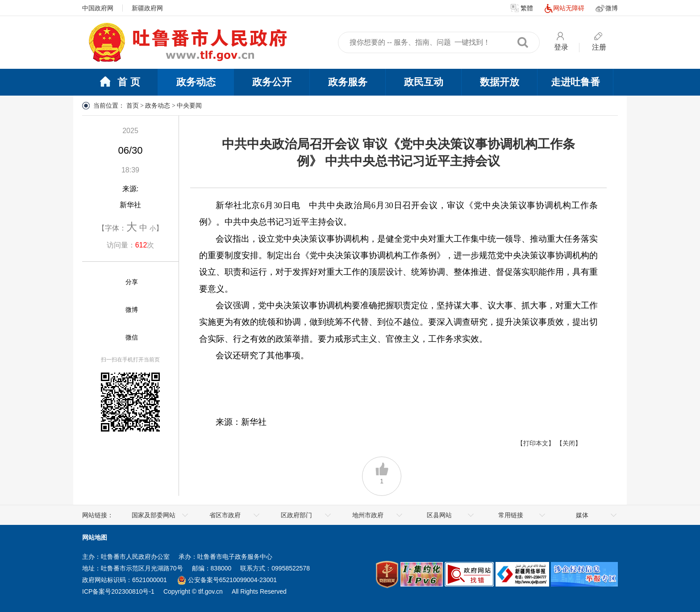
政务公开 (272, 82)
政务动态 (196, 82)
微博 (607, 8)
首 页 (120, 83)
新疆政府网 (147, 8)
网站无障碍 (564, 8)
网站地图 (95, 537)
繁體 (522, 8)
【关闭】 (569, 443)
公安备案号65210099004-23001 (227, 580)
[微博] (109, 310)
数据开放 (500, 82)
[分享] (109, 282)
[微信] (109, 338)
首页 (133, 106)
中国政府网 (98, 8)
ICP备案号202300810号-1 (118, 591)
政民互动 (424, 82)
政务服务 (348, 82)
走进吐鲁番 (575, 82)
